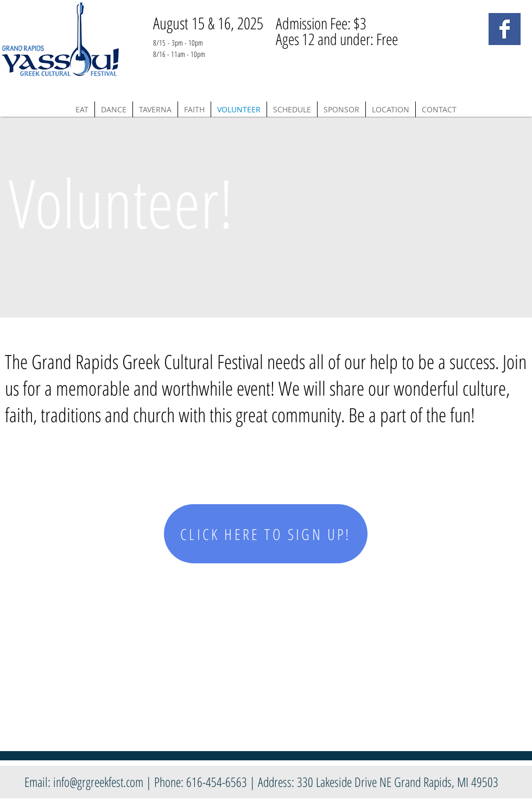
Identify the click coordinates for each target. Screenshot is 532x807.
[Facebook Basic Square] (505, 29)
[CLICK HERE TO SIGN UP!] (266, 534)
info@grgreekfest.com (98, 782)
